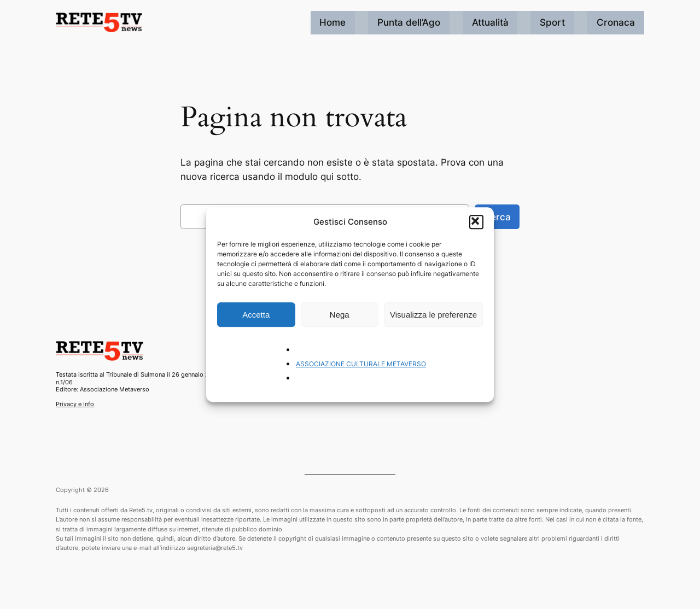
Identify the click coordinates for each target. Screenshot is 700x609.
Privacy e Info (75, 404)
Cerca (497, 217)
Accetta (256, 315)
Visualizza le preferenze (433, 315)
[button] (476, 222)
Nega (340, 315)
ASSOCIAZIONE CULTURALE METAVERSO (361, 364)
